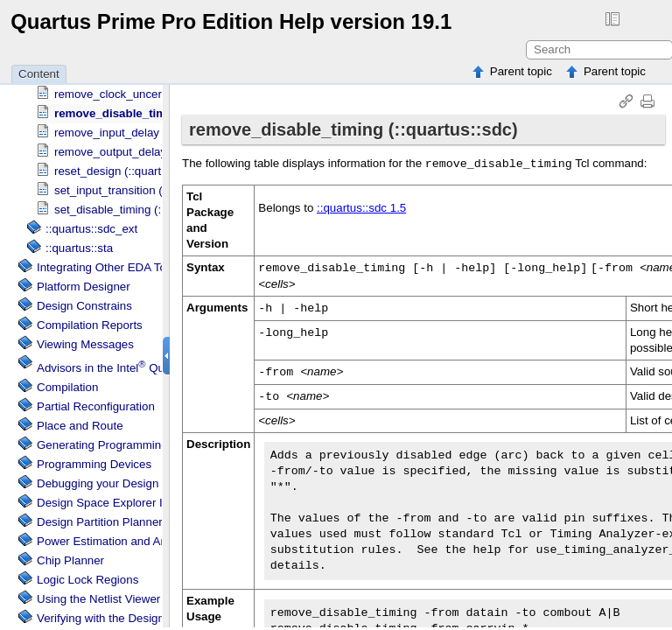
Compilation (67, 387)
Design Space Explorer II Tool (113, 503)
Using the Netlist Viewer (98, 599)
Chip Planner (70, 560)
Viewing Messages (85, 344)
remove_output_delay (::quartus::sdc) (151, 152)
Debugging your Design (98, 483)
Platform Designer (84, 287)
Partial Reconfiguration (96, 406)
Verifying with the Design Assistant (126, 618)
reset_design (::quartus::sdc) (128, 171)
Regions (87, 580)
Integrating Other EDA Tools (109, 267)
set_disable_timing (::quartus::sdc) (143, 210)
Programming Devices (94, 464)
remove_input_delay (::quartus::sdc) (147, 133)
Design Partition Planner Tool (112, 522)
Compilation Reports (90, 325)
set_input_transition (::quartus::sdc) (145, 190)
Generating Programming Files (116, 445)
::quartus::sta (79, 248)
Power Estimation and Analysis (116, 541)
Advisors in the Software (159, 368)
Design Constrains (84, 306)
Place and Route (80, 426)
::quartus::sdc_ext (91, 229)
